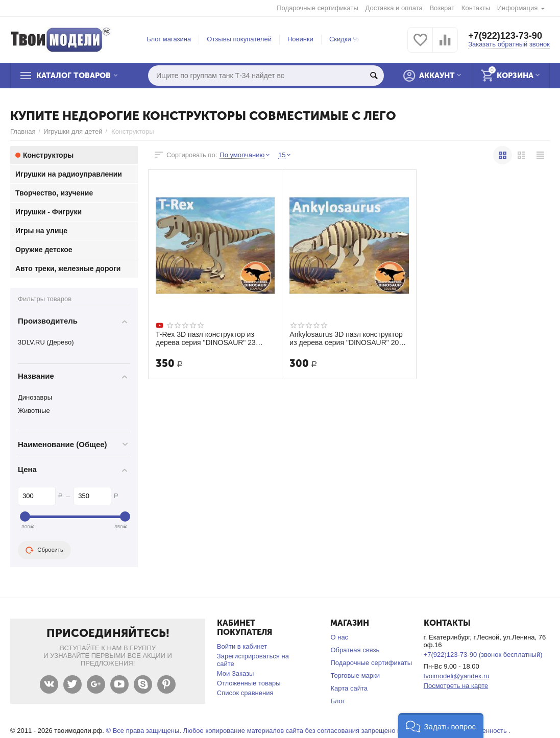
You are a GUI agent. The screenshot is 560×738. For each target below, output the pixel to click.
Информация (518, 8)
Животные (34, 411)
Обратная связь (355, 650)
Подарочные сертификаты (318, 8)
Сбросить (44, 550)
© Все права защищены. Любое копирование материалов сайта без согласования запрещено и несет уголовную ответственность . (308, 731)
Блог (337, 701)
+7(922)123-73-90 (505, 36)
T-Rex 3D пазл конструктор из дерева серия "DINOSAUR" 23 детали (206, 338)
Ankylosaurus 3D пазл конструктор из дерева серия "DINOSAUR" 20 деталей (346, 338)
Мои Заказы (236, 673)
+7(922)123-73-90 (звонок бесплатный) (483, 655)
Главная (23, 131)
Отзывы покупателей (239, 39)
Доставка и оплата (394, 8)
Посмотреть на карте (456, 686)
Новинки (300, 39)
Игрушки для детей (73, 131)
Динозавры (35, 397)
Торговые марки (355, 675)
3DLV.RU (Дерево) (46, 342)
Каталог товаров (74, 76)
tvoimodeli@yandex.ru (457, 676)
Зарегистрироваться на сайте (253, 660)
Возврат (442, 8)
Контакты (476, 8)
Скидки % (344, 39)
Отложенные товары (249, 683)
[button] (441, 725)
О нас (339, 637)
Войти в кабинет (242, 646)
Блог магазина (169, 39)
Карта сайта (349, 688)
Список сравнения (245, 693)
